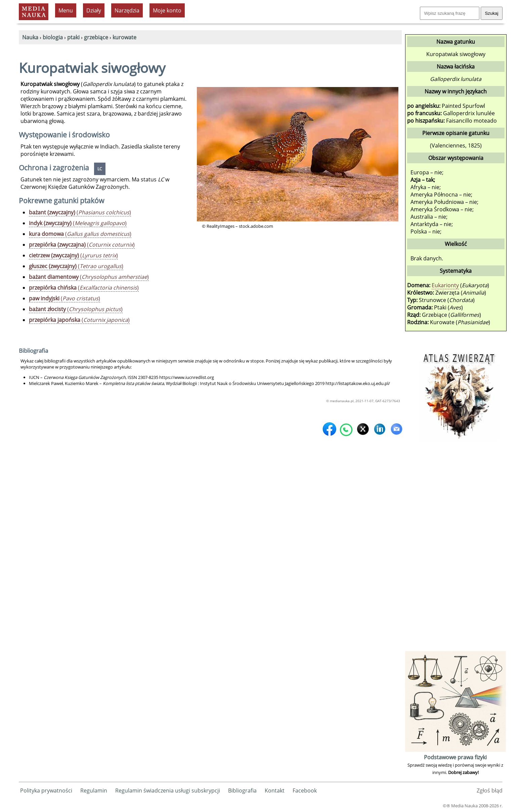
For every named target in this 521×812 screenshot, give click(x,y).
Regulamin (94, 790)
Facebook (305, 790)
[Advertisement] (455, 549)
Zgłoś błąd (490, 790)
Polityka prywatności (46, 790)
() (80, 212)
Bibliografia (242, 790)
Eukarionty (445, 285)
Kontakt (275, 790)
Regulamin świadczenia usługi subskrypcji (168, 790)
